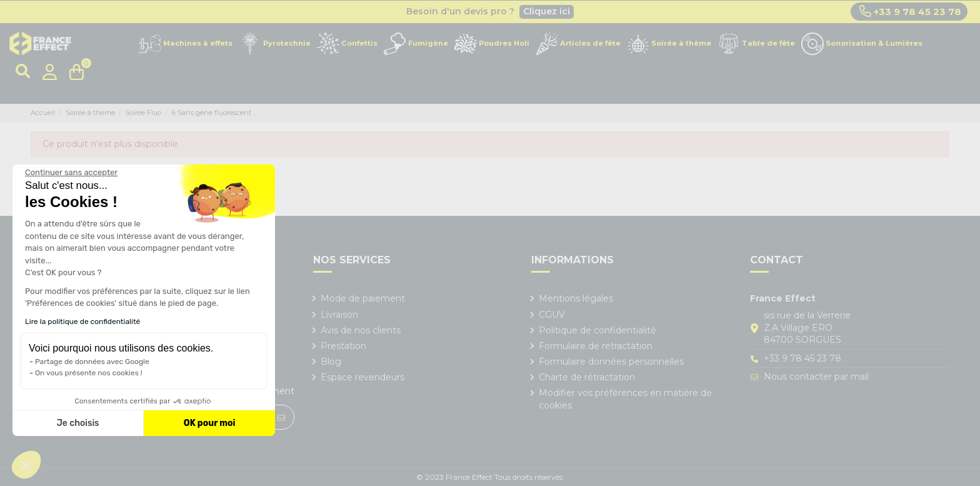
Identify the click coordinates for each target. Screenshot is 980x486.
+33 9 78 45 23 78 (910, 11)
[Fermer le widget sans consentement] (71, 173)
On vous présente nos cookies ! (89, 373)
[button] (26, 465)
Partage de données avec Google (92, 362)
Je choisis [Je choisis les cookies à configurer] (78, 423)
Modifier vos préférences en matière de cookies (625, 399)
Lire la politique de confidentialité (82, 321)
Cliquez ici (547, 11)
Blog (331, 362)
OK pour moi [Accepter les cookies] (210, 423)
